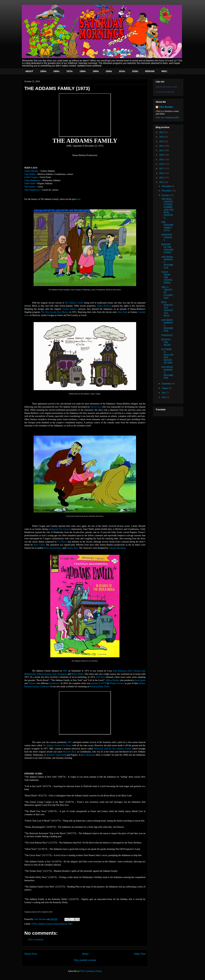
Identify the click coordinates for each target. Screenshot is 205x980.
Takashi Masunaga (117, 548)
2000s (109, 71)
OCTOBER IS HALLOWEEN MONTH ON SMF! (167, 356)
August (165, 388)
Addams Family (45, 924)
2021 (162, 150)
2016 (162, 173)
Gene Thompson (59, 674)
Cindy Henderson (32, 180)
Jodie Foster (30, 183)
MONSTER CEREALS (167, 237)
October (166, 195)
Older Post (140, 954)
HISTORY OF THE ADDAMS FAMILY (167, 248)
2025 (162, 132)
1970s (70, 71)
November (167, 191)
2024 (162, 137)
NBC (65, 671)
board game (140, 680)
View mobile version (85, 960)
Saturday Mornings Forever (166, 87)
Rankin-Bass (72, 548)
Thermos (32, 683)
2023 (162, 141)
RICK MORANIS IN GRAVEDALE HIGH (167, 309)
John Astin (122, 312)
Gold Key (100, 677)
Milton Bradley (113, 680)
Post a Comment (36, 940)
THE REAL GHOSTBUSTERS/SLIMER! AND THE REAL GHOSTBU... (167, 208)
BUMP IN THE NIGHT (166, 342)
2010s (122, 71)
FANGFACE (167, 335)
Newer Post (31, 954)
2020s (135, 71)
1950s (43, 71)
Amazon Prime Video (100, 687)
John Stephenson (32, 190)
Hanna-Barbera (104, 306)
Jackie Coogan (31, 177)
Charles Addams (69, 309)
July (164, 393)
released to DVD (99, 683)
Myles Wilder (77, 674)
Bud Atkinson (120, 671)
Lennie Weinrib (31, 171)
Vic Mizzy (62, 542)
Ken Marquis (88, 755)
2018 (162, 164)
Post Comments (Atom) (91, 971)
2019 (162, 160)
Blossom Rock (70, 752)
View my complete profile (167, 117)
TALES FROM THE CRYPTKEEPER (167, 277)
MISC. (165, 71)
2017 (162, 169)
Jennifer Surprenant (57, 755)
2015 (162, 178)
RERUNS (150, 71)
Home (85, 954)
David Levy (96, 407)
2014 (162, 182)
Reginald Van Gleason (60, 529)
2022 (162, 146)
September (167, 384)
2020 (162, 155)
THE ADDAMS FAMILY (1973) (167, 226)
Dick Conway (134, 671)
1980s (83, 71)
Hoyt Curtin (39, 545)
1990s (96, 71)
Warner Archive (117, 683)
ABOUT (29, 71)
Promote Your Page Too (165, 92)
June (164, 397)
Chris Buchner (166, 107)
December (167, 186)
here (78, 199)
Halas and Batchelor (53, 548)
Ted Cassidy (30, 187)
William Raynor (44, 674)
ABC (70, 742)
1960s (56, 71)
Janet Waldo (30, 174)
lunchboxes (54, 683)
